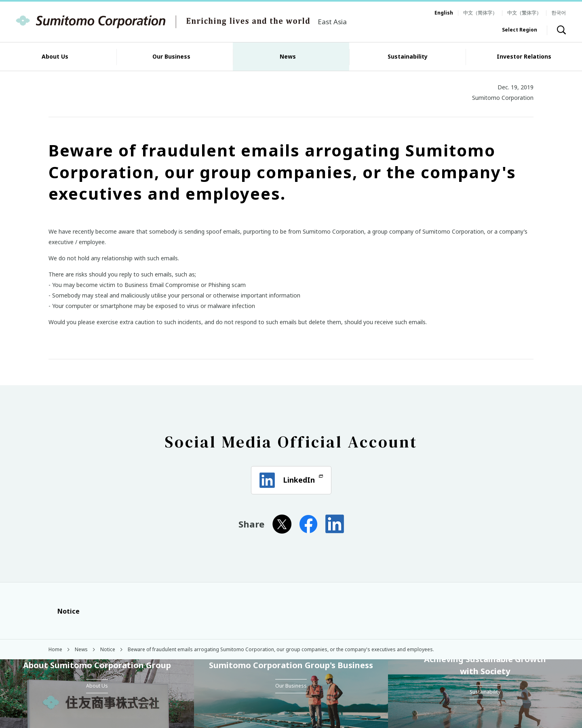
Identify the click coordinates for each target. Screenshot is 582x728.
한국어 (559, 13)
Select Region (520, 30)
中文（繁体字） (524, 13)
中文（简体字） (480, 13)
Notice (64, 611)
